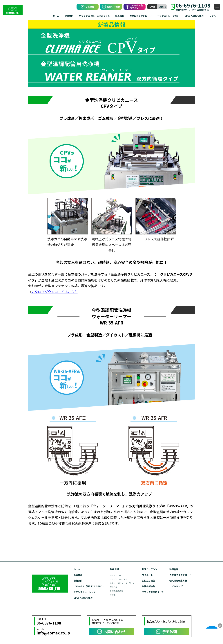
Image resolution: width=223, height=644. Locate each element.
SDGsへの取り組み (194, 16)
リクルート (215, 16)
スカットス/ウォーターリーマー (123, 583)
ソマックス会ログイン (153, 592)
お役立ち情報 (148, 581)
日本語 (152, 7)
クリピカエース (116, 575)
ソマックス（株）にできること (94, 16)
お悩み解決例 (148, 586)
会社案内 (69, 16)
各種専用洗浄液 (116, 591)
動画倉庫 (174, 569)
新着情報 (78, 575)
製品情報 (120, 16)
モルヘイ (114, 587)
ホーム (56, 16)
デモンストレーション (168, 16)
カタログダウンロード (141, 16)
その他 (113, 595)
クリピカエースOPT (118, 579)
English (162, 7)
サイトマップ (176, 586)
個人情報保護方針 (178, 581)
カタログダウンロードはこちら (55, 292)
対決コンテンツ (150, 569)
